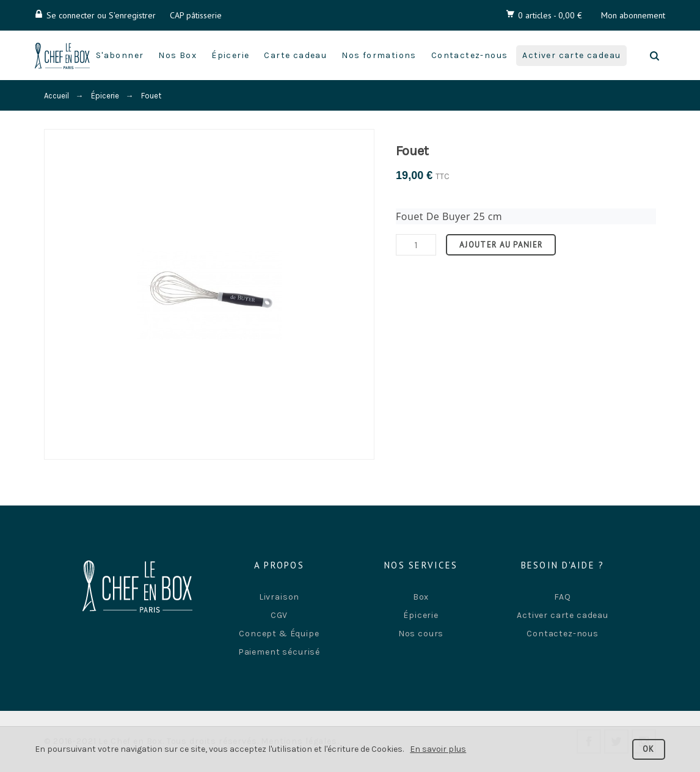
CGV (279, 615)
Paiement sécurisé (279, 652)
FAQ (563, 597)
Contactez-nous (563, 634)
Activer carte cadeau (563, 615)
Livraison (279, 597)
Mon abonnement (633, 15)
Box (421, 597)
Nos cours (421, 634)
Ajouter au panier (501, 245)
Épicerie (421, 615)
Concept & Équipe (279, 634)
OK (649, 749)
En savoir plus (438, 749)
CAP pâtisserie (196, 15)
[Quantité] (416, 245)
